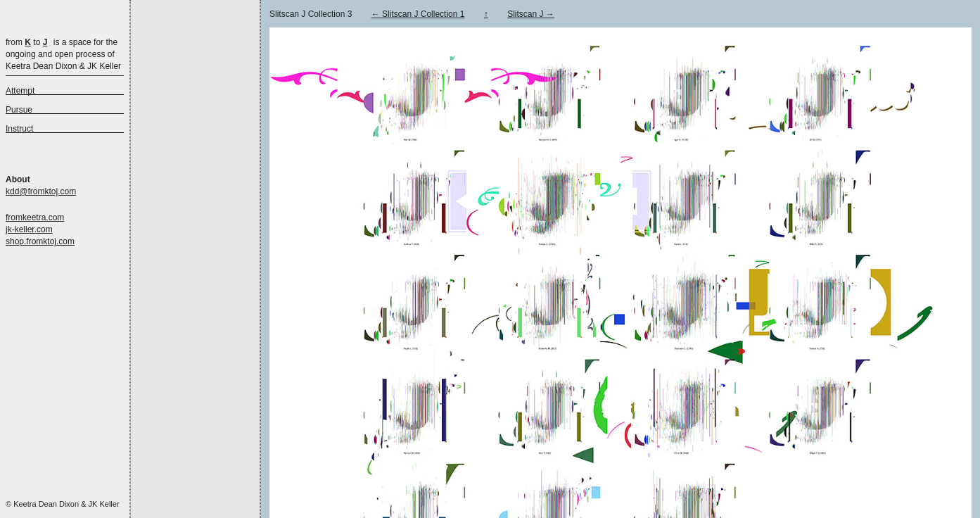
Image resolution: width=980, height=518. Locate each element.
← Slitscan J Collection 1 (418, 14)
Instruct (19, 129)
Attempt (20, 91)
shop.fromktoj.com (40, 241)
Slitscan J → (531, 14)
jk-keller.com (29, 229)
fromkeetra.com (35, 217)
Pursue (19, 110)
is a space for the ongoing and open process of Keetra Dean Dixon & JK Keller (63, 54)
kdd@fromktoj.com (41, 191)
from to (26, 42)
